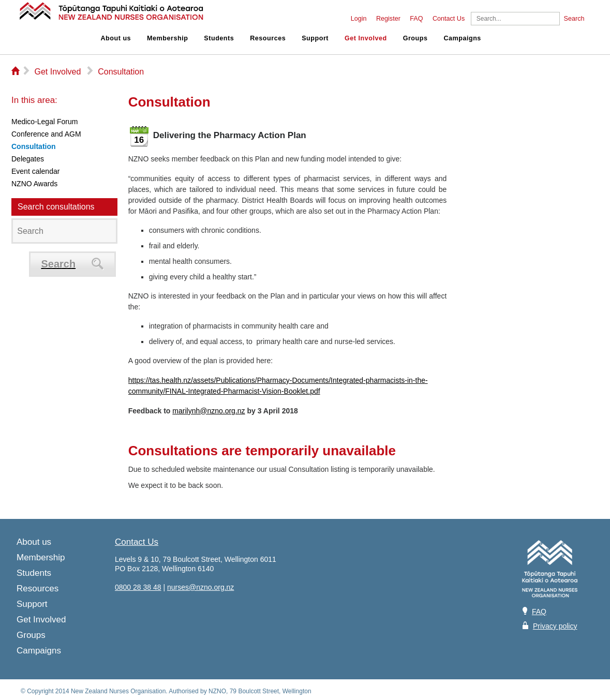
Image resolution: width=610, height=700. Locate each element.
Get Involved (366, 38)
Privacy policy (555, 626)
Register (388, 19)
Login (359, 19)
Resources (268, 38)
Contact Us (449, 19)
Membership (167, 38)
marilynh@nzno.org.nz (209, 411)
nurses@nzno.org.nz (200, 587)
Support (315, 38)
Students (219, 38)
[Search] (515, 19)
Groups (415, 38)
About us (116, 38)
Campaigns (462, 38)
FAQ (416, 19)
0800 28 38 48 (138, 587)
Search (574, 19)
